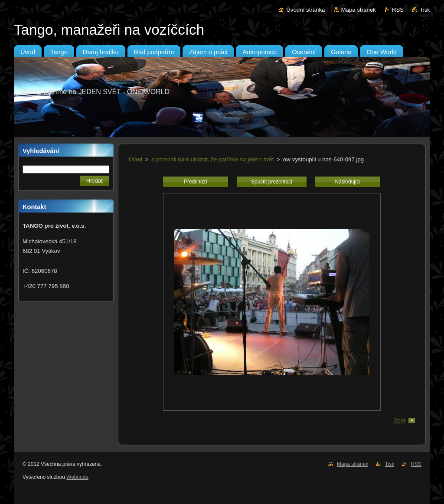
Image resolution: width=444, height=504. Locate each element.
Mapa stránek (359, 10)
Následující (348, 182)
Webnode (77, 477)
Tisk (425, 10)
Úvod (135, 159)
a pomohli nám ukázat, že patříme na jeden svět (212, 159)
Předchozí (196, 182)
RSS (398, 10)
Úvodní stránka (305, 10)
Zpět (400, 421)
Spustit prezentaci (272, 182)
